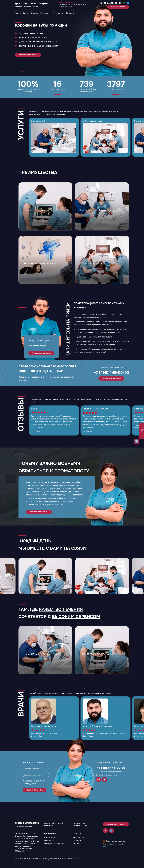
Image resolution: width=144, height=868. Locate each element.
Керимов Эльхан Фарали (43, 726)
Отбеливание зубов (92, 121)
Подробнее (36, 432)
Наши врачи (50, 838)
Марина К (139, 409)
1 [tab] (22, 72)
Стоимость (79, 838)
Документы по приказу (54, 844)
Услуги (77, 841)
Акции (77, 844)
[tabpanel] (72, 38)
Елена (34, 409)
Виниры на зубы (39, 121)
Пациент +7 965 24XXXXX (95, 409)
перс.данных (30, 784)
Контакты (49, 841)
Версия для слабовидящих (116, 841)
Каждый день (35, 541)
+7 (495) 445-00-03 (110, 3)
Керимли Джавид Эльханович (97, 726)
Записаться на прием (28, 55)
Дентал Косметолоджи (112, 844)
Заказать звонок (118, 7)
